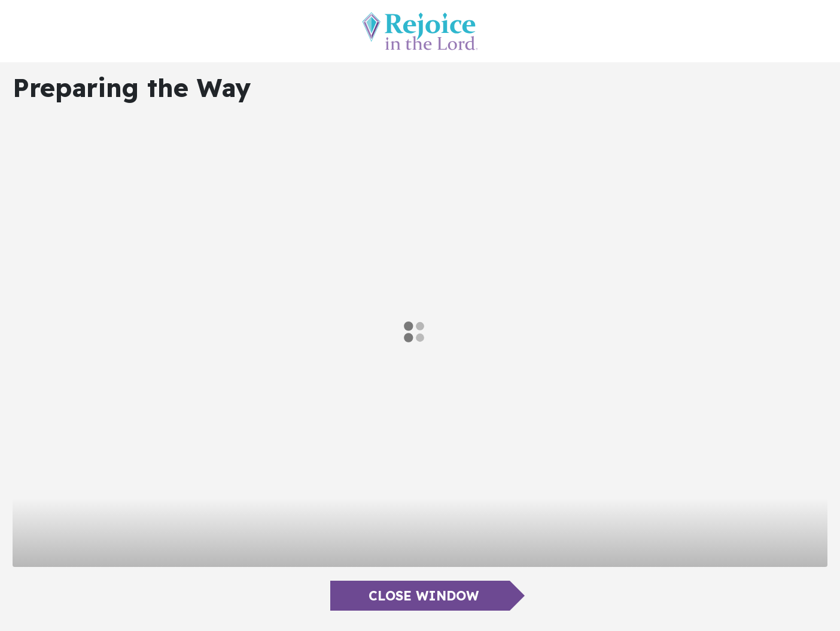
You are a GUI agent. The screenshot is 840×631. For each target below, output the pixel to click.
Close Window (424, 596)
